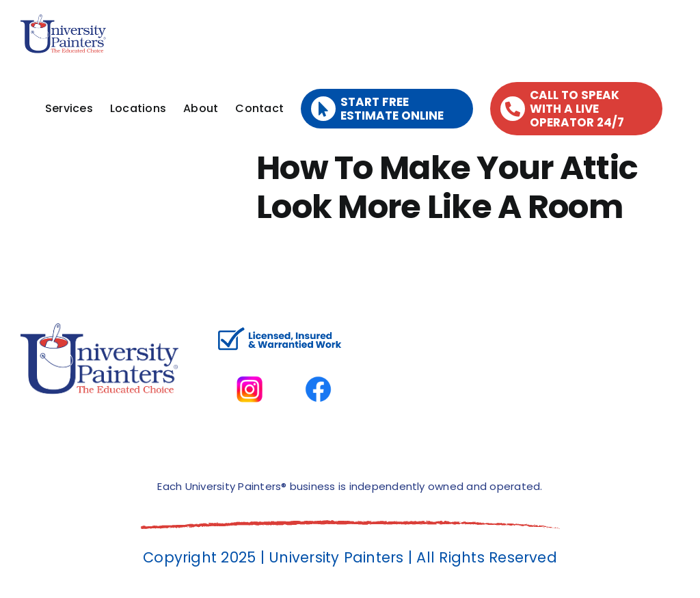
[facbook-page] (318, 363)
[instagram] (250, 363)
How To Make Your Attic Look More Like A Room (447, 188)
